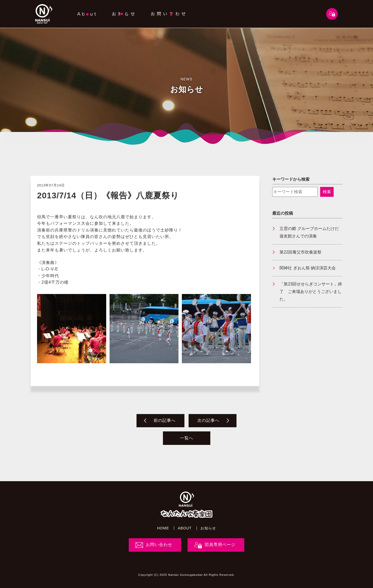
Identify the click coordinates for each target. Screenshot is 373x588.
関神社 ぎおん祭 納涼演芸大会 (308, 268)
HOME (163, 528)
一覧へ (187, 438)
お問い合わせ (159, 545)
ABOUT (185, 528)
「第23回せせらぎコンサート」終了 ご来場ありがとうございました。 (311, 292)
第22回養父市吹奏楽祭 (300, 252)
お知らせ (208, 528)
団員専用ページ (220, 545)
